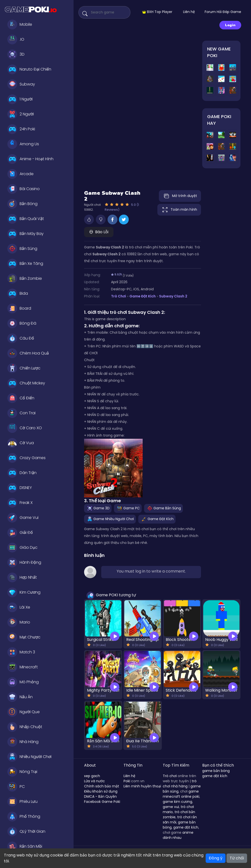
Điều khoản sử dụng (101, 791)
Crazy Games (26, 458)
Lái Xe (19, 607)
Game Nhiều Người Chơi (110, 519)
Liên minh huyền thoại (142, 786)
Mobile (20, 24)
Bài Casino (24, 189)
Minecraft (23, 667)
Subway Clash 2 (173, 296)
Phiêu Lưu (22, 802)
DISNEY (20, 488)
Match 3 (21, 652)
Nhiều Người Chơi (29, 757)
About (90, 765)
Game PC (128, 508)
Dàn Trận (22, 473)
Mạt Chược (24, 637)
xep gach (92, 776)
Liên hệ (189, 12)
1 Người (20, 99)
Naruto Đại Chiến (29, 69)
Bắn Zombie (25, 279)
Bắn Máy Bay (25, 234)
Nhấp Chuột (25, 727)
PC (16, 787)
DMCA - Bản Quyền (100, 796)
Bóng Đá (22, 323)
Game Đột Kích (143, 296)
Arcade (20, 174)
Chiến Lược (24, 368)
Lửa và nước (94, 781)
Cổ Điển (21, 398)
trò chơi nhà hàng (180, 784)
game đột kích (186, 827)
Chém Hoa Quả (28, 353)
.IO (16, 39)
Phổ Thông (24, 817)
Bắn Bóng (22, 204)
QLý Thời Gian (26, 831)
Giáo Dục (22, 548)
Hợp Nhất (22, 577)
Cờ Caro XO (25, 428)
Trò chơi (170, 776)
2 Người (21, 114)
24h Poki (21, 129)
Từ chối (237, 858)
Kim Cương (24, 592)
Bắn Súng (22, 249)
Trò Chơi (119, 296)
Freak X (20, 503)
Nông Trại (22, 772)
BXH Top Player (157, 12)
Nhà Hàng (23, 742)
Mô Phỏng (23, 682)
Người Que (24, 712)
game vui (171, 807)
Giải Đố (20, 533)
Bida (18, 293)
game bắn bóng (216, 771)
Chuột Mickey (26, 383)
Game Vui (23, 518)
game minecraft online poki (181, 794)
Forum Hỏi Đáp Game (223, 12)
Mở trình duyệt (180, 196)
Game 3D (98, 508)
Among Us (23, 144)
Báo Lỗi (99, 232)
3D (16, 54)
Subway (21, 84)
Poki (127, 781)
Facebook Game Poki (102, 802)
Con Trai (21, 413)
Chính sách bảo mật (102, 786)
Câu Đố (21, 338)
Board (19, 308)
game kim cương (177, 802)
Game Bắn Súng (163, 508)
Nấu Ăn (20, 697)
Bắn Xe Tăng (25, 264)
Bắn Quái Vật (26, 219)
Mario (19, 622)
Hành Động (24, 562)
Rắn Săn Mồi (25, 846)
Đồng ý (216, 858)
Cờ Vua (21, 443)
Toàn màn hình (179, 210)
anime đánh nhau (178, 835)
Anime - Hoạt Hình (30, 159)
